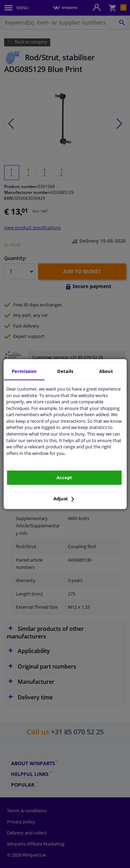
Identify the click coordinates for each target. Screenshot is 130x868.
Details (65, 371)
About (106, 371)
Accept (64, 477)
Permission (24, 371)
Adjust (64, 499)
